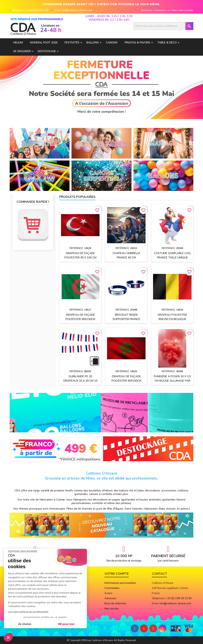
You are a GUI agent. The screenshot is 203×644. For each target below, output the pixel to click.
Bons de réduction (115, 604)
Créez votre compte (182, 10)
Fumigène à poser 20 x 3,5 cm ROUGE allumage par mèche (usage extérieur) (172, 381)
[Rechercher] (163, 26)
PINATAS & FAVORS (137, 43)
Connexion (160, 10)
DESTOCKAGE (47, 51)
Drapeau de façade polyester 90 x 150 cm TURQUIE (80, 258)
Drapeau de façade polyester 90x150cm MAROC (126, 381)
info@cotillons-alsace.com (77, 10)
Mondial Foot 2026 (44, 43)
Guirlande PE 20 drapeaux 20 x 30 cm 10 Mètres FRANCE (80, 381)
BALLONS (93, 43)
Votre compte (117, 574)
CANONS (112, 43)
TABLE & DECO (167, 43)
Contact (159, 574)
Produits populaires (77, 197)
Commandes (112, 588)
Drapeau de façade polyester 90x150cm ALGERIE (80, 319)
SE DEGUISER (22, 51)
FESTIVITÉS (72, 43)
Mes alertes (112, 609)
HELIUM (18, 43)
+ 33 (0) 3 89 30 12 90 (36, 10)
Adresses (110, 598)
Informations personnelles (120, 583)
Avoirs (108, 593)
